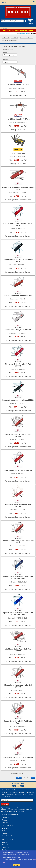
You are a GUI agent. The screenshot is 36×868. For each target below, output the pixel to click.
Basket (4, 831)
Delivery (4, 833)
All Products (6, 38)
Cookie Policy (6, 847)
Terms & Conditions (8, 836)
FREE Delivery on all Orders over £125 (18, 31)
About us (5, 842)
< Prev (19, 778)
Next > (33, 778)
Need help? (5, 823)
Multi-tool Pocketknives (9, 41)
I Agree (16, 865)
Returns (4, 820)
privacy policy (7, 811)
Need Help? (4, 28)
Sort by (5, 60)
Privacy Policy (6, 845)
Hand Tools (15, 38)
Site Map (5, 850)
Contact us (5, 818)
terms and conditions (18, 811)
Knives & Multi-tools (26, 38)
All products (6, 828)
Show (5, 52)
